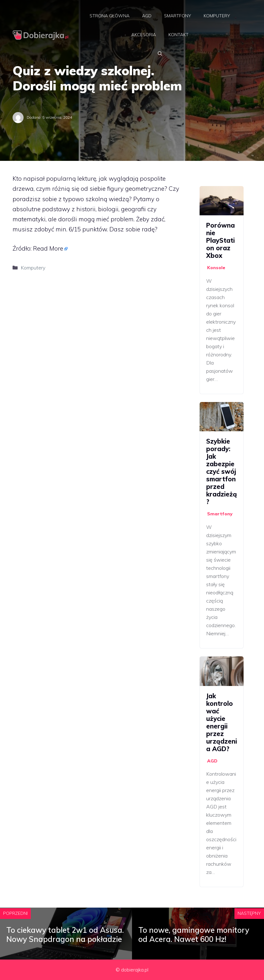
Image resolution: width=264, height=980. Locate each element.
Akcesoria (144, 35)
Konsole (216, 268)
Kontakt (179, 35)
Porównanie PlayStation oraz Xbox (220, 240)
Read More (48, 248)
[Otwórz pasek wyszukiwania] (160, 54)
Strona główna (110, 16)
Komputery (217, 16)
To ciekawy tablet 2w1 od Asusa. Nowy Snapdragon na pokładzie (65, 935)
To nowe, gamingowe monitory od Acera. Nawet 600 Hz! (194, 935)
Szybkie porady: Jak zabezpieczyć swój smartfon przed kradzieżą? (222, 471)
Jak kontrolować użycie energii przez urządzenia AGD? (222, 722)
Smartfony (178, 16)
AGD (147, 16)
